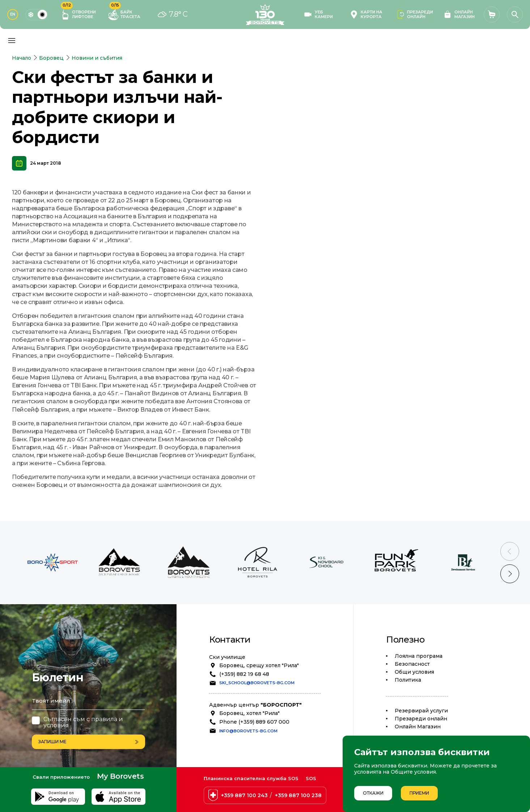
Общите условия (413, 772)
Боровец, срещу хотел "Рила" (259, 665)
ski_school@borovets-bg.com (257, 683)
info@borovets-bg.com (248, 731)
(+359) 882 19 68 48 (244, 674)
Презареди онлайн (421, 719)
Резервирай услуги (421, 711)
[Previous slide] (510, 551)
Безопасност (412, 664)
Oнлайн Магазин (418, 727)
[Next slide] (510, 574)
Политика (408, 680)
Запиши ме (88, 742)
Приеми (419, 793)
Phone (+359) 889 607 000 (254, 722)
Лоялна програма (419, 656)
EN (13, 14)
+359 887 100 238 (298, 795)
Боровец (51, 58)
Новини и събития (97, 58)
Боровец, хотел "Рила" (249, 713)
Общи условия (414, 672)
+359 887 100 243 (244, 795)
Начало (22, 58)
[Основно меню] (12, 41)
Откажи (373, 793)
